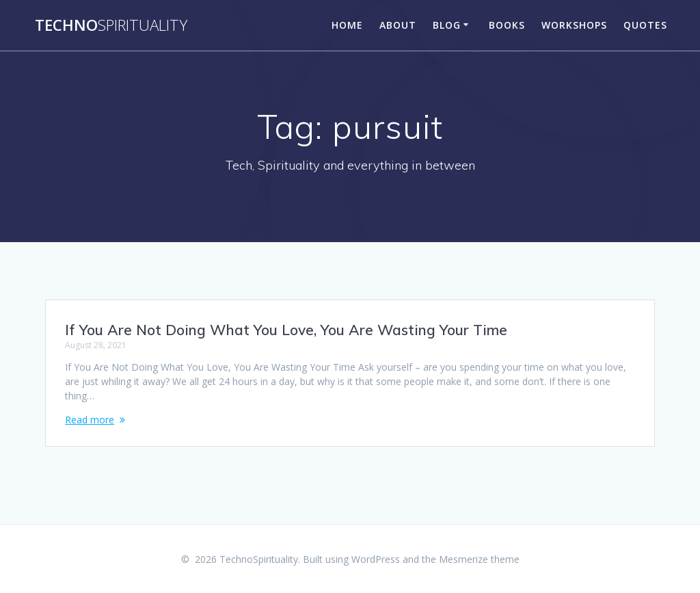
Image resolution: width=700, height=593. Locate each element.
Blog (447, 25)
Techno (111, 25)
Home (347, 25)
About (398, 25)
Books (507, 25)
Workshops (574, 25)
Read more (90, 420)
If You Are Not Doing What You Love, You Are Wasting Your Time (286, 330)
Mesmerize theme (479, 559)
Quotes (645, 25)
